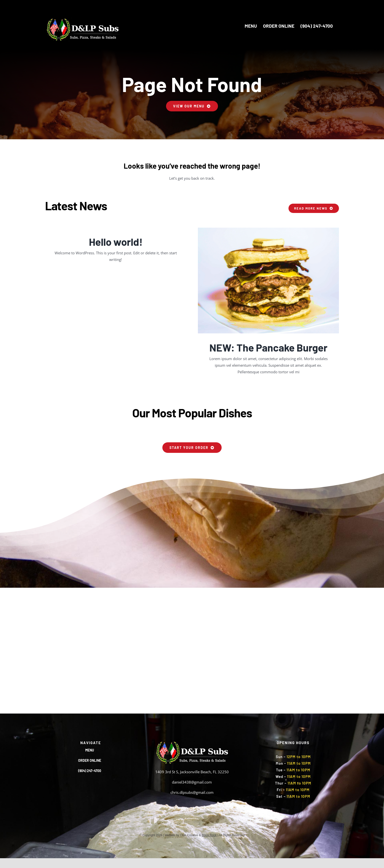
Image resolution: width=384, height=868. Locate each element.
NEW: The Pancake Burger (268, 347)
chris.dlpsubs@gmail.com (192, 792)
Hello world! (116, 242)
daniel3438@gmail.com (192, 782)
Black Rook (209, 835)
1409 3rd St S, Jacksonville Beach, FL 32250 (192, 772)
